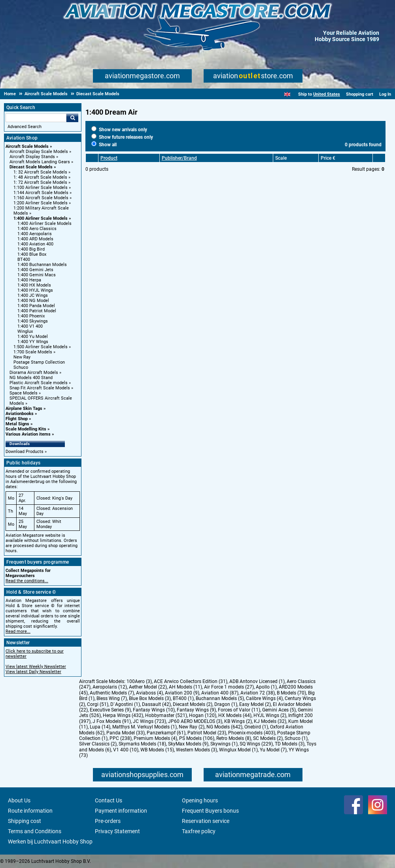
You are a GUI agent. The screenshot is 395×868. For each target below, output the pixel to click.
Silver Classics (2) (98, 744)
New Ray (22, 357)
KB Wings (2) (238, 721)
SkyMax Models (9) (188, 744)
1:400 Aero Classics (37, 229)
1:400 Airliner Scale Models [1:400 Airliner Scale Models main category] (44, 224)
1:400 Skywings (33, 321)
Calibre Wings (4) (264, 698)
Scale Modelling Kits (26, 429)
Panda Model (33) (126, 733)
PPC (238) (121, 738)
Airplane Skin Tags (24, 409)
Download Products (25, 452)
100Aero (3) (139, 681)
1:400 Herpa (29, 280)
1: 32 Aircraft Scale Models (40, 172)
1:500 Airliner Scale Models (41, 347)
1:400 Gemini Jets (35, 270)
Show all (104, 145)
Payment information (121, 811)
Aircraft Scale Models (27, 146)
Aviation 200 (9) (182, 693)
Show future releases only (122, 137)
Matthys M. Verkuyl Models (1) (145, 727)
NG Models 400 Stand (31, 378)
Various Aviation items (28, 434)
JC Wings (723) (149, 721)
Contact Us (109, 800)
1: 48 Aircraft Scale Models (40, 177)
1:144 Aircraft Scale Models (41, 193)
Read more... (18, 631)
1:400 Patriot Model (37, 311)
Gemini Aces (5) (279, 710)
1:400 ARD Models (35, 239)
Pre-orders (108, 821)
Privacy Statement (117, 831)
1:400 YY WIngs (33, 342)
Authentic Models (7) (112, 693)
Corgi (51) (98, 704)
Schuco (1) (296, 738)
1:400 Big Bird (31, 249)
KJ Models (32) (270, 721)
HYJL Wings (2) (270, 715)
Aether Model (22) (148, 687)
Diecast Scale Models (31, 167)
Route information (30, 811)
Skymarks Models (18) (142, 744)
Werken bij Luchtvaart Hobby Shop (50, 842)
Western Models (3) (197, 750)
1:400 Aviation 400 (35, 244)
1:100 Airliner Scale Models (41, 188)
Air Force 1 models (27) (229, 687)
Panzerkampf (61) (166, 733)
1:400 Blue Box (32, 254)
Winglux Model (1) (238, 750)
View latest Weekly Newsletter (36, 667)
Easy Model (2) (255, 704)
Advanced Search (25, 127)
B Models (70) (291, 693)
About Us (19, 800)
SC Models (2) (268, 738)
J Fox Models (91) (112, 721)
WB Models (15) (157, 750)
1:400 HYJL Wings (35, 290)
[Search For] (36, 118)
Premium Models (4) (155, 738)
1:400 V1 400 (30, 326)
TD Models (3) (290, 744)
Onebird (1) (256, 727)
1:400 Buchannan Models (42, 265)
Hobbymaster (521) (166, 715)
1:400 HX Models (34, 285)
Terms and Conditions (35, 831)
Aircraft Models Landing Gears (40, 162)
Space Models (24, 393)
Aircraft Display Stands (32, 157)
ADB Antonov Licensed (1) (257, 681)
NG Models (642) (224, 727)
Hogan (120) (203, 715)
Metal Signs (17, 424)
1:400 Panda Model (36, 306)
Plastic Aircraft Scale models (39, 383)
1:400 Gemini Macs (37, 275)
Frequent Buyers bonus (210, 811)
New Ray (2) (192, 727)
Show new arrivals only (119, 130)
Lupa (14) (100, 727)
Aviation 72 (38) (258, 693)
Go (72, 118)
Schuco (21, 367)
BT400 (24, 259)
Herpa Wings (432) (123, 715)
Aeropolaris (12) (110, 687)
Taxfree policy (199, 831)
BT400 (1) (183, 698)
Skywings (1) (224, 744)
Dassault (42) (156, 704)
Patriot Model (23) (207, 733)
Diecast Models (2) (193, 704)
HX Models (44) (235, 715)
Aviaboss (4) (149, 693)
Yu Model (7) (273, 750)
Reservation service (206, 821)
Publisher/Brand (179, 158)
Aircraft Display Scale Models (39, 152)
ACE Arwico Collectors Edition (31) (191, 681)
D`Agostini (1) (125, 704)
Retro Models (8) (234, 738)
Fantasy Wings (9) (196, 710)
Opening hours (200, 800)
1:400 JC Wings (33, 295)
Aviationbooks (20, 414)
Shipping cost (25, 821)
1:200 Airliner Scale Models (41, 203)
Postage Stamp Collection (39, 362)
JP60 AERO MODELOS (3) (195, 721)
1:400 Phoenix (31, 316)
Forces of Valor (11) (239, 710)
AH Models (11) (185, 687)
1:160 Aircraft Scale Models (41, 198)
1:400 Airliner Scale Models (41, 218)
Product (109, 158)
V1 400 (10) (126, 750)
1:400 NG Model (33, 301)
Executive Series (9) (110, 710)
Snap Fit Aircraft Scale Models (40, 388)
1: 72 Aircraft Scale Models (40, 182)
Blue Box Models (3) (150, 698)
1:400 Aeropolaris (35, 234)
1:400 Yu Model (33, 337)
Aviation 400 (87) (220, 693)
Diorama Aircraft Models (34, 373)
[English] (287, 94)
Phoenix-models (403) (252, 733)
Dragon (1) (226, 704)
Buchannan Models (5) (220, 698)
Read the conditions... (27, 581)
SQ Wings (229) (256, 744)
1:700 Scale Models (33, 352)
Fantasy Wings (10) (154, 710)
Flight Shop (17, 419)
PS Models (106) (197, 738)
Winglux (25, 331)
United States (327, 94)
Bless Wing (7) (112, 698)
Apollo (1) (266, 687)
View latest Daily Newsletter (33, 672)
